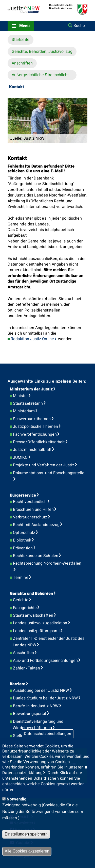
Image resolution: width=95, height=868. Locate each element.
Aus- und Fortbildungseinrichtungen (45, 661)
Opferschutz (24, 533)
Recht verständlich (30, 502)
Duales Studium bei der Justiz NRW (45, 698)
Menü (24, 26)
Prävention (23, 548)
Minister (20, 396)
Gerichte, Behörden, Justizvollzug (42, 52)
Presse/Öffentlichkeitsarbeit (39, 442)
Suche (79, 26)
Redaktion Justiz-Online (32, 339)
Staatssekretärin (28, 403)
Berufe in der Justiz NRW (36, 706)
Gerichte (21, 600)
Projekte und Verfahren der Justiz (44, 465)
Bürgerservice (23, 495)
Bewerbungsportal (30, 714)
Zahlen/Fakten (26, 668)
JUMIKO (20, 457)
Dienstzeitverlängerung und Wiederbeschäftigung (38, 725)
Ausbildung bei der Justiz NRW (41, 691)
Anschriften (22, 63)
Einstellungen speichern (26, 834)
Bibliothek (22, 540)
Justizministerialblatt (32, 450)
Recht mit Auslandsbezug (36, 525)
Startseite (21, 40)
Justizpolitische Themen (35, 427)
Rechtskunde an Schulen (36, 556)
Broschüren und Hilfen (33, 510)
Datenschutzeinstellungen (48, 734)
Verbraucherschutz (30, 517)
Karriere (18, 684)
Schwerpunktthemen (32, 419)
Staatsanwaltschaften (33, 615)
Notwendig (16, 799)
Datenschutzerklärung (22, 773)
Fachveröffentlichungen (35, 434)
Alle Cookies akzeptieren (27, 851)
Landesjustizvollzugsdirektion (40, 623)
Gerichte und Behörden (31, 594)
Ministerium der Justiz (31, 389)
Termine (21, 578)
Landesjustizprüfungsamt (36, 631)
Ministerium (24, 411)
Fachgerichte (25, 608)
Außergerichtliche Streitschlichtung (44, 75)
